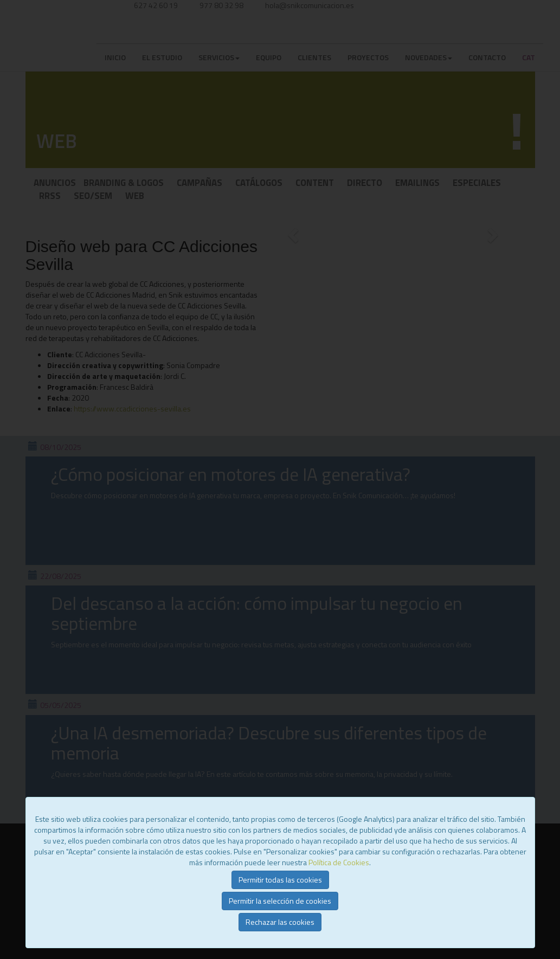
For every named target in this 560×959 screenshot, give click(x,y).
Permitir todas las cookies (280, 880)
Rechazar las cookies (280, 922)
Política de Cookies (339, 862)
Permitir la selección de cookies (280, 901)
